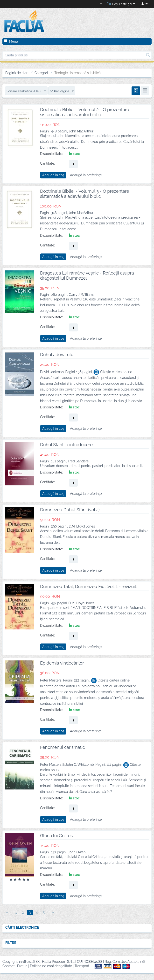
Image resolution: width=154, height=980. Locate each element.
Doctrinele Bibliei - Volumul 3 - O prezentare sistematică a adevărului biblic (85, 194)
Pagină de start (17, 73)
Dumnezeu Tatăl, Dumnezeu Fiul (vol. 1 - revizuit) (89, 587)
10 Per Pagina (66, 91)
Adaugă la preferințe (86, 175)
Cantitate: (47, 164)
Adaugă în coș (53, 175)
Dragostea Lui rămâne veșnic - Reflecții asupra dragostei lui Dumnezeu (87, 276)
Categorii (42, 73)
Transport (82, 966)
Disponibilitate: (51, 154)
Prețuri (22, 966)
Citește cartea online (113, 372)
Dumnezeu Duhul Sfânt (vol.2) (70, 510)
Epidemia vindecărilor (62, 663)
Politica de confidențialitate (51, 966)
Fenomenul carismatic (63, 747)
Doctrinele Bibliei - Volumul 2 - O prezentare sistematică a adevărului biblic (85, 112)
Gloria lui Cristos (56, 836)
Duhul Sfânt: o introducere (66, 445)
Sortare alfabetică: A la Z (28, 91)
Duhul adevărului (57, 355)
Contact (9, 966)
